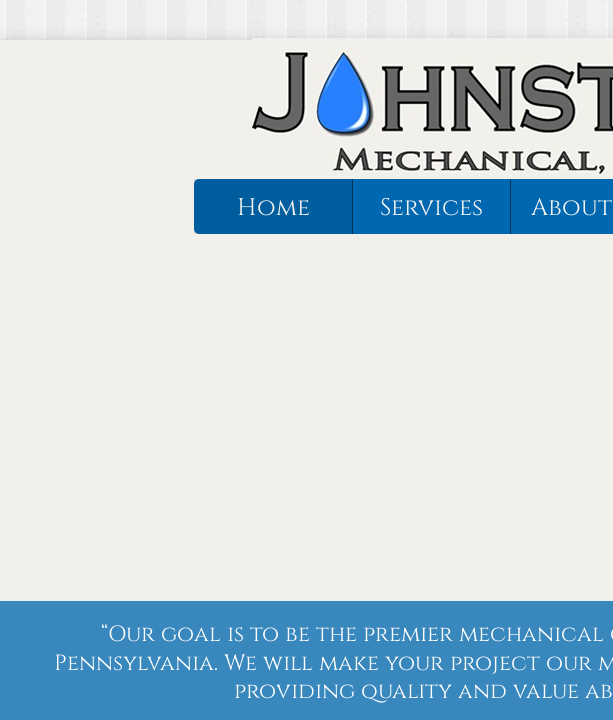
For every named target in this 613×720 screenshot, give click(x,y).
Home (273, 208)
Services (431, 208)
